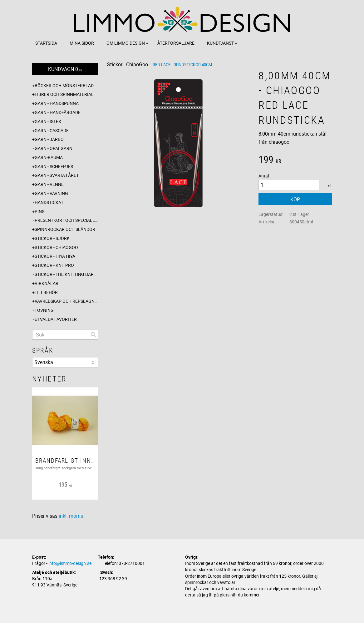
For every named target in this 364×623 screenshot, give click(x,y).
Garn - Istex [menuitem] (48, 121)
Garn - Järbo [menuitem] (49, 139)
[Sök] (93, 335)
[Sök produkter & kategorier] (65, 335)
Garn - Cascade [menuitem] (52, 130)
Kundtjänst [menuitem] (220, 43)
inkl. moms (71, 516)
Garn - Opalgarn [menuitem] (54, 148)
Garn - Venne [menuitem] (49, 184)
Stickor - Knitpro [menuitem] (54, 265)
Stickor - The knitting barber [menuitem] (66, 274)
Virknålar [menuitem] (47, 283)
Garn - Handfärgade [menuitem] (58, 112)
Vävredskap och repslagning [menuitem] (66, 301)
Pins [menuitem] (39, 211)
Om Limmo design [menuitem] (126, 43)
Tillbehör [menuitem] (46, 292)
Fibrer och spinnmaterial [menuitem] (64, 94)
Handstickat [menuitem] (49, 202)
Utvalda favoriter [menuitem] (56, 319)
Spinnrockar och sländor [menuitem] (65, 229)
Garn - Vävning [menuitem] (51, 193)
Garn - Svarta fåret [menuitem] (57, 175)
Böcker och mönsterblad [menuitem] (64, 85)
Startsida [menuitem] (46, 43)
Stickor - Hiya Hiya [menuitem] (55, 256)
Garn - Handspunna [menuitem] (57, 103)
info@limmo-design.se (70, 563)
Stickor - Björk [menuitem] (52, 238)
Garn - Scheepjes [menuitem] (54, 166)
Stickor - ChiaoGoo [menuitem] (56, 247)
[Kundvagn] (65, 69)
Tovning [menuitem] (44, 310)
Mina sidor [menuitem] (82, 43)
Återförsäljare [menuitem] (176, 43)
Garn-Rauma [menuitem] (49, 157)
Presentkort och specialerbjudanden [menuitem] (66, 220)
